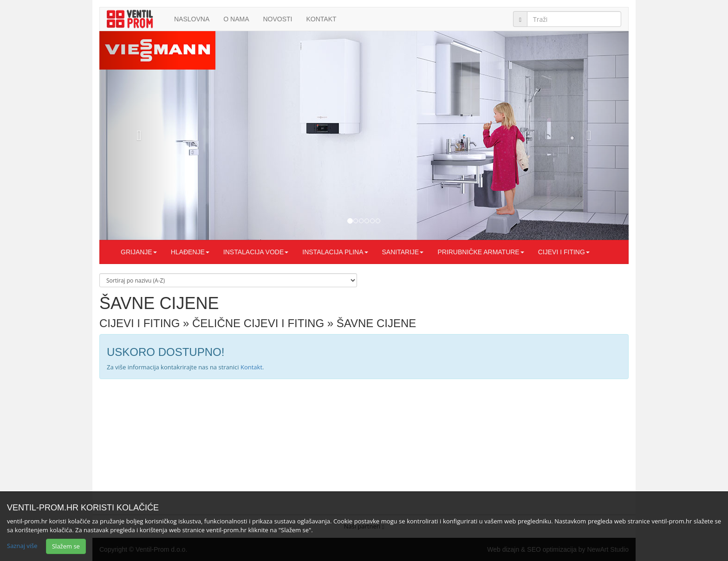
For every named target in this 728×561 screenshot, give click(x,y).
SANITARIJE (403, 252)
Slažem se (66, 546)
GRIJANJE (139, 252)
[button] (139, 135)
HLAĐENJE (190, 252)
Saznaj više (22, 546)
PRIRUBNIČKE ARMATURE (481, 252)
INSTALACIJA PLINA (335, 252)
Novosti (277, 19)
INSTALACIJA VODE (256, 252)
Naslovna (192, 19)
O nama (236, 19)
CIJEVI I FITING (564, 252)
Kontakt (322, 19)
